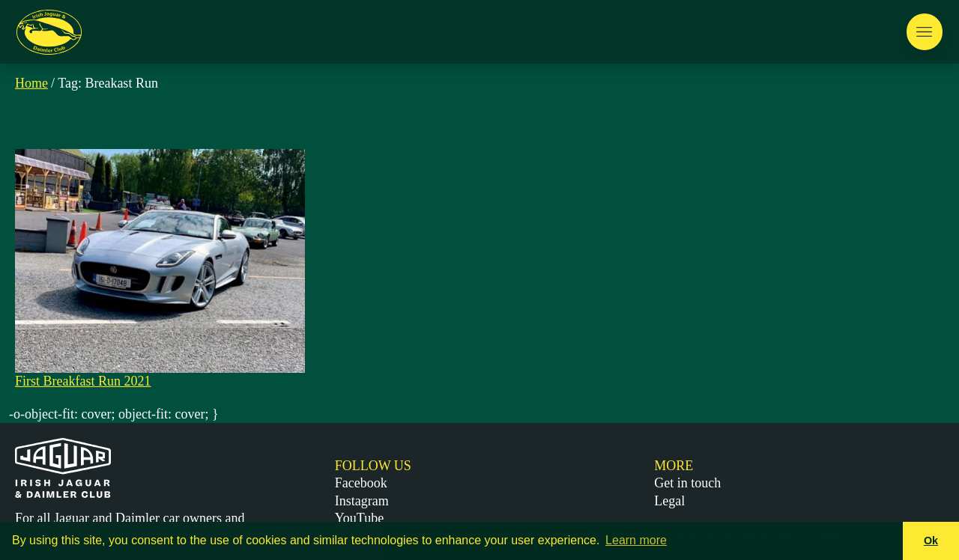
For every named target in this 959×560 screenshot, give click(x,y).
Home (31, 83)
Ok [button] (931, 541)
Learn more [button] (636, 540)
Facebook (361, 483)
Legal (669, 501)
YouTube (360, 518)
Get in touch (687, 483)
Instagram (362, 501)
